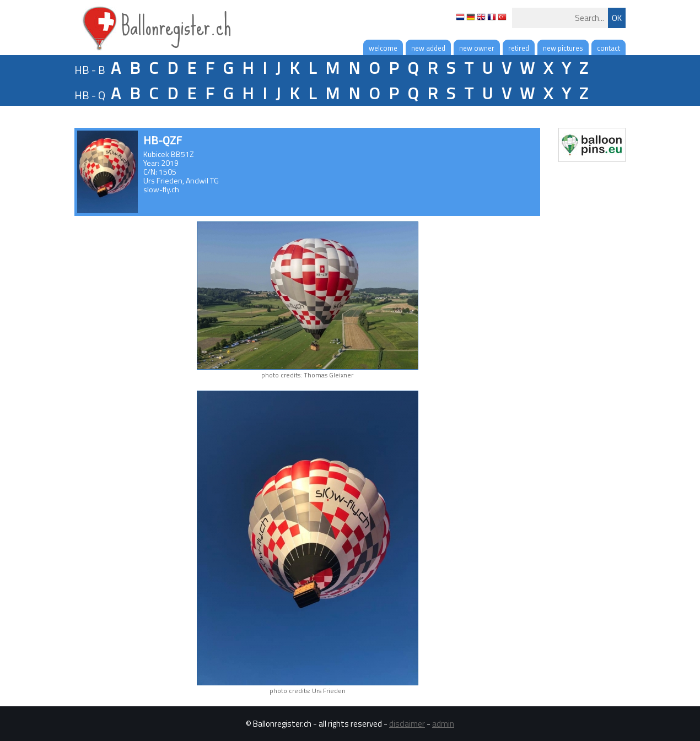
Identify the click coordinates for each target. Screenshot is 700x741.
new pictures (563, 48)
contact (609, 48)
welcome (383, 48)
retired (519, 48)
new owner (477, 48)
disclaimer (407, 724)
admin (443, 724)
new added (428, 48)
